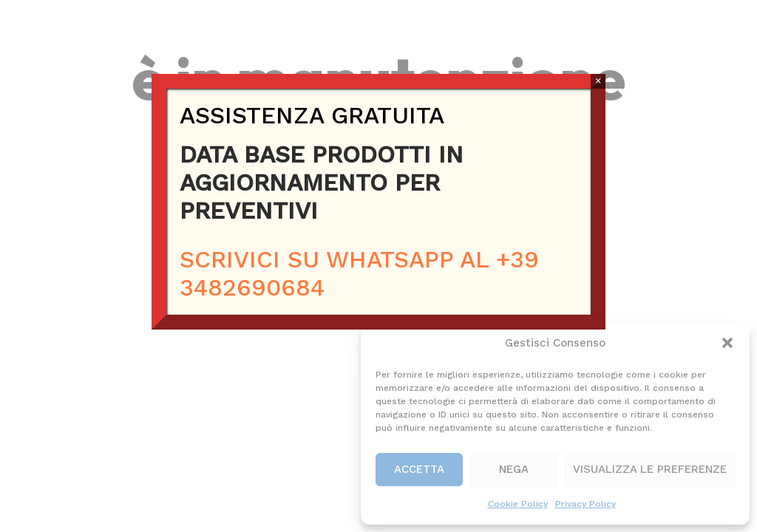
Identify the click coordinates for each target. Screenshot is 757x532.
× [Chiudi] (598, 81)
